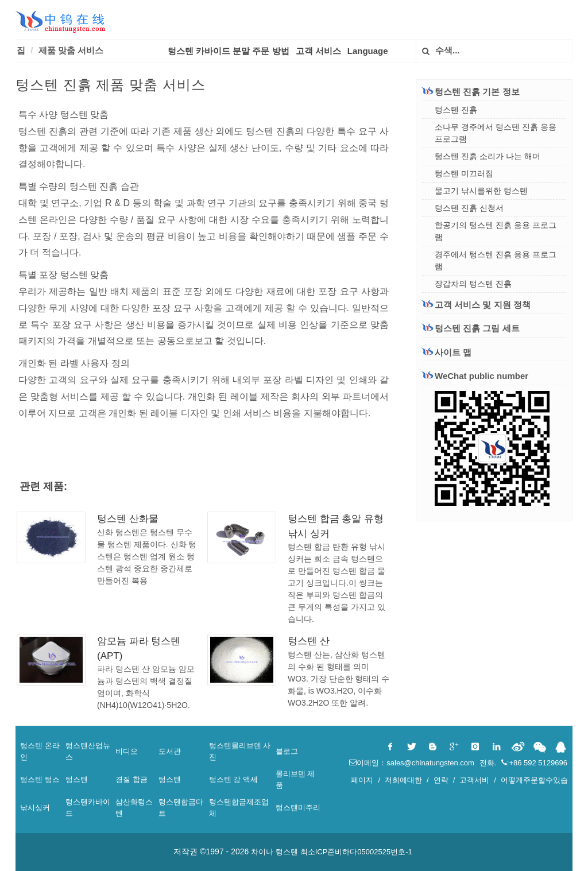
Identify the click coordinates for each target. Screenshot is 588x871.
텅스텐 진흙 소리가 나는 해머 (488, 156)
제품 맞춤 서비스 (71, 50)
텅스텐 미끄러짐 (464, 173)
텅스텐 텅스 (40, 779)
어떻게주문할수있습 (534, 780)
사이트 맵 (447, 352)
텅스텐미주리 (298, 808)
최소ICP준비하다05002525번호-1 (356, 852)
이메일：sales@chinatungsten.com (413, 763)
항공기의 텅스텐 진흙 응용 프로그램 (496, 231)
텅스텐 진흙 (456, 110)
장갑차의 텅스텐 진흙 (473, 284)
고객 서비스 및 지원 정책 (476, 304)
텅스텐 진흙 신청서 (469, 208)
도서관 (170, 751)
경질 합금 (131, 779)
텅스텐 (77, 779)
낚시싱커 (35, 808)
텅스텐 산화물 (128, 519)
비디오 (127, 751)
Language (368, 51)
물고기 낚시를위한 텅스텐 (481, 191)
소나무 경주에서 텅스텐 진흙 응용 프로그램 (496, 133)
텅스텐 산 (309, 641)
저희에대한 (403, 780)
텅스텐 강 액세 (233, 779)
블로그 (287, 751)
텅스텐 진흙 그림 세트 (471, 328)
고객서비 (474, 780)
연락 (441, 780)
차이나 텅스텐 (274, 852)
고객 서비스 (318, 51)
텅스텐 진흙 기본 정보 (471, 91)
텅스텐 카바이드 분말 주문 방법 (229, 51)
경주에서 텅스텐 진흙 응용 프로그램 (496, 260)
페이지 (362, 780)
